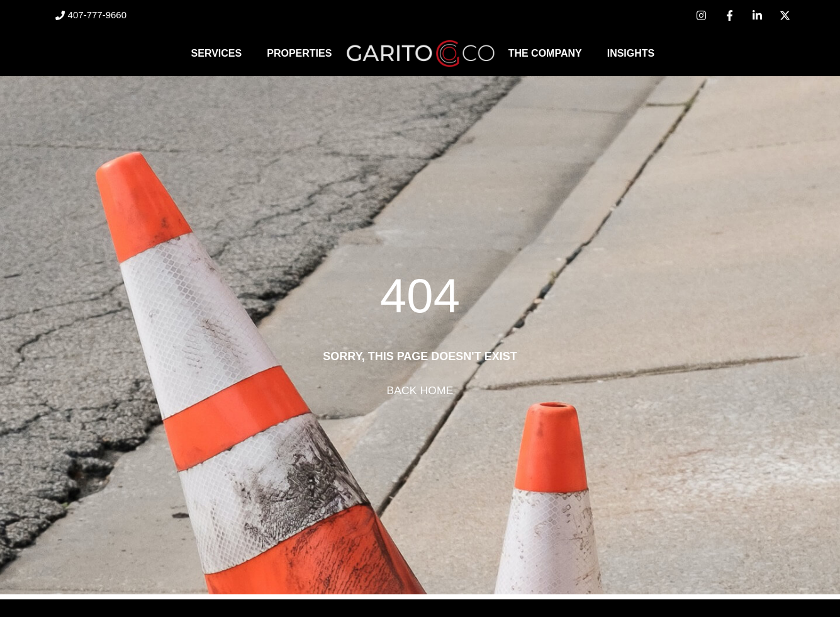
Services (217, 53)
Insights (631, 53)
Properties (299, 53)
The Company (545, 53)
